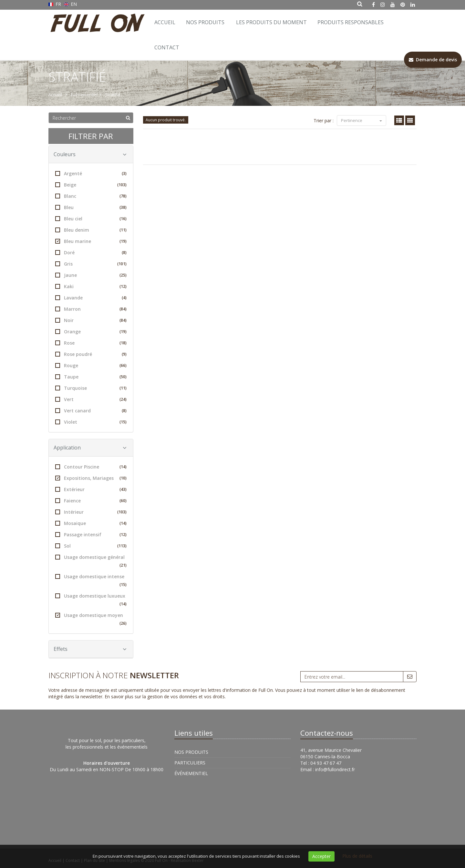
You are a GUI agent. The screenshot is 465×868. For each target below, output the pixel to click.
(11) (123, 230)
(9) (124, 354)
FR (55, 4)
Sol (91, 546)
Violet (91, 422)
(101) (122, 264)
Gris (91, 264)
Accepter (321, 856)
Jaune (91, 275)
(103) (122, 185)
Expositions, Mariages (91, 478)
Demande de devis (433, 60)
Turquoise (91, 388)
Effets (90, 649)
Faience (91, 501)
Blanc (91, 196)
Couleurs (90, 154)
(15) (123, 422)
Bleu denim (91, 230)
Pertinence (362, 120)
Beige (91, 185)
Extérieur (91, 489)
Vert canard (91, 411)
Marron (91, 309)
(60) (123, 501)
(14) (123, 467)
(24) (123, 399)
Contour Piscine (91, 467)
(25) (123, 275)
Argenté (91, 173)
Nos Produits (205, 22)
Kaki (91, 286)
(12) (123, 286)
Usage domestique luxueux (91, 600)
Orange (91, 332)
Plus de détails (357, 856)
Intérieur (91, 512)
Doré (91, 252)
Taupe (91, 377)
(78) (123, 196)
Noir (91, 320)
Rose (91, 343)
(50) (123, 377)
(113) (122, 546)
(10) (123, 478)
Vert (91, 399)
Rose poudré (91, 354)
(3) (124, 173)
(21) (123, 565)
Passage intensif (91, 535)
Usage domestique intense (91, 581)
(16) (123, 219)
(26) (123, 623)
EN (71, 4)
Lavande (91, 298)
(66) (123, 365)
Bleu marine (91, 241)
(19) (123, 241)
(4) (124, 298)
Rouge (91, 365)
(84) (123, 309)
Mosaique (91, 523)
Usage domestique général (91, 562)
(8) (124, 252)
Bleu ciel (91, 219)
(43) (123, 489)
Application (90, 448)
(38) (123, 207)
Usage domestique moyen (91, 620)
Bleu (91, 207)
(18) (123, 343)
